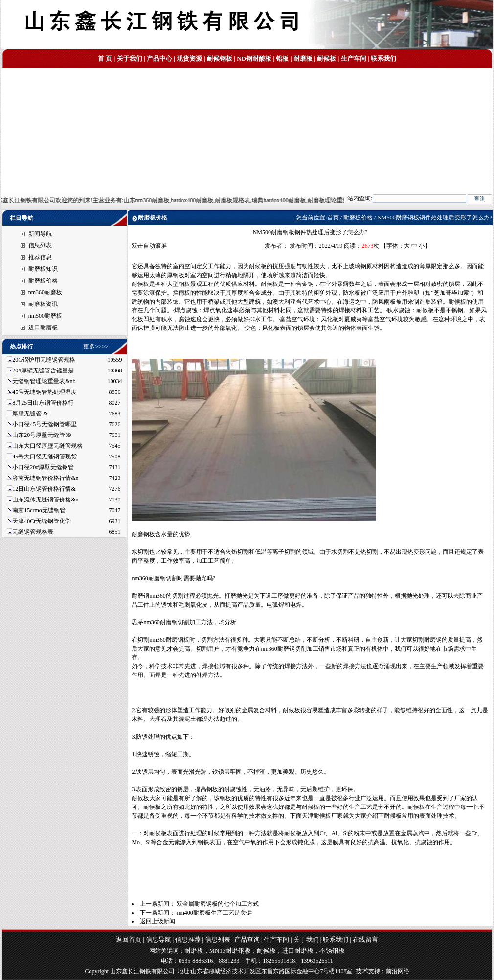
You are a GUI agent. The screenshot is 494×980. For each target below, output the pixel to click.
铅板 (282, 58)
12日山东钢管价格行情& (44, 489)
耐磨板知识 (43, 269)
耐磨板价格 (43, 281)
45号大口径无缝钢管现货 (45, 457)
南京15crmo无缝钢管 (39, 510)
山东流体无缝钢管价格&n (45, 500)
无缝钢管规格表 (34, 532)
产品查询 (247, 940)
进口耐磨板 (43, 327)
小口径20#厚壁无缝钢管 (43, 467)
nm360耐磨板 (45, 292)
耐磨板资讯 (43, 304)
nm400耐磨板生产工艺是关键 (214, 913)
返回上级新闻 (157, 921)
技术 (362, 971)
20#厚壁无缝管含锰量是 (43, 370)
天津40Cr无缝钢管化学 (42, 521)
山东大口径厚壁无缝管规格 (47, 446)
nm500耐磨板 (45, 316)
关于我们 (130, 58)
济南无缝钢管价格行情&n (45, 478)
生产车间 (354, 58)
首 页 (105, 58)
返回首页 (129, 940)
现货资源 (189, 58)
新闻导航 (40, 234)
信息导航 (158, 940)
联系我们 (383, 58)
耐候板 (326, 58)
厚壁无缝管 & (30, 414)
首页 (333, 218)
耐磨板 (303, 58)
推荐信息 (40, 257)
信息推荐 (188, 940)
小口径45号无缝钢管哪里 (45, 424)
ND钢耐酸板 (254, 58)
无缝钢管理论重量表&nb (44, 381)
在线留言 (365, 940)
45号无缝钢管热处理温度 (45, 392)
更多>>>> (96, 347)
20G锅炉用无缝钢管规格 (44, 360)
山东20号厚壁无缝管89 (42, 435)
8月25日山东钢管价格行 (43, 403)
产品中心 (159, 58)
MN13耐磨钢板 (230, 950)
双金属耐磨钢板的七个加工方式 (218, 904)
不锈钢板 (332, 950)
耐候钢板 (220, 58)
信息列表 (40, 245)
